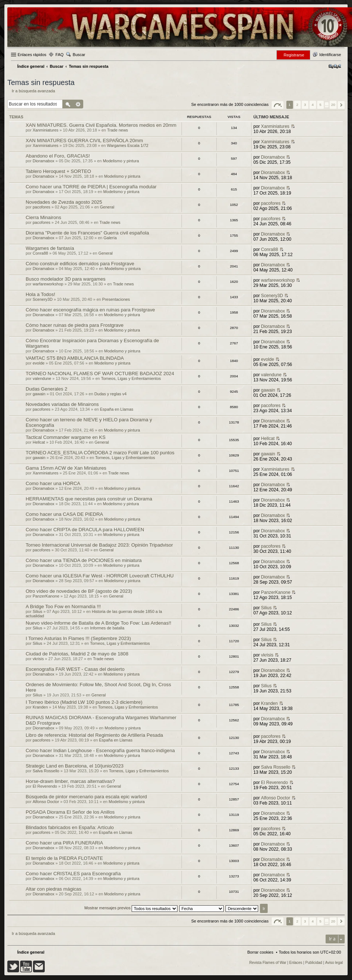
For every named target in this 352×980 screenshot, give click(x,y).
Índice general (31, 952)
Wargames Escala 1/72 (127, 145)
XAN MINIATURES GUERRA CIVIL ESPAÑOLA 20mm (84, 140)
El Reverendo (45, 786)
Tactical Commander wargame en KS (66, 437)
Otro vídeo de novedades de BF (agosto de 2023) (79, 591)
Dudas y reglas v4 (110, 394)
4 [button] (313, 105)
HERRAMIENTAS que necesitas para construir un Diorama (89, 499)
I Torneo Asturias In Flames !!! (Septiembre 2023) (78, 638)
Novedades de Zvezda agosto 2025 (64, 202)
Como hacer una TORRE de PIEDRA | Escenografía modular (91, 187)
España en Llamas (116, 409)
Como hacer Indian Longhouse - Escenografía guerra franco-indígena (100, 750)
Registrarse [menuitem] (294, 55)
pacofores (41, 207)
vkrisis (38, 659)
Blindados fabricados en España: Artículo (70, 827)
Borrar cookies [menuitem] (261, 952)
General (107, 207)
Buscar (79, 55)
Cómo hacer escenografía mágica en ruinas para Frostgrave (90, 310)
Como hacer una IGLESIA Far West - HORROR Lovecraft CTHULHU (100, 576)
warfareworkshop (48, 284)
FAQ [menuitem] (59, 55)
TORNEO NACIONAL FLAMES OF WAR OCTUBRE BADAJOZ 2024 (100, 373)
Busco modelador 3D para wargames (66, 279)
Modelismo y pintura (121, 161)
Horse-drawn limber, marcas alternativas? (70, 781)
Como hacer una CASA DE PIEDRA (64, 514)
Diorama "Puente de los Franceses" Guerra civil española (87, 233)
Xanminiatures (45, 130)
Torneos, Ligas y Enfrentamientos (131, 378)
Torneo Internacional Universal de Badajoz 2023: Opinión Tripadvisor (99, 545)
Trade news (118, 130)
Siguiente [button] (341, 105)
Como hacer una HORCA (53, 483)
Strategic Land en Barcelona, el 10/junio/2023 (75, 766)
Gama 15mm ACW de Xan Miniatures (66, 468)
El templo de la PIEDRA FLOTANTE (64, 858)
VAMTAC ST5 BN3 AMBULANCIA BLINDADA (75, 358)
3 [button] (305, 105)
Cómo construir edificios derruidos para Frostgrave (80, 264)
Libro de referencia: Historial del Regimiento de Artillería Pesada (94, 735)
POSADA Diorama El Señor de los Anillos (70, 812)
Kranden (40, 707)
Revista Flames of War (268, 963)
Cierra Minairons (43, 217)
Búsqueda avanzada (78, 104)
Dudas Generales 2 (47, 389)
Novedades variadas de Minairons (62, 404)
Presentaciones (116, 299)
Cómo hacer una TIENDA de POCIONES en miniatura (84, 560)
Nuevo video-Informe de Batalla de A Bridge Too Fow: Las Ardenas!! (98, 623)
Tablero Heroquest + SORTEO (58, 171)
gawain (39, 394)
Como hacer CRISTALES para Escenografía (73, 874)
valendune (42, 378)
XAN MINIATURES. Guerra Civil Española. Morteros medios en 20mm (101, 125)
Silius (37, 611)
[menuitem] (335, 66)
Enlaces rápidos (32, 55)
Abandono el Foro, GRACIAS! (58, 156)
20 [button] (333, 105)
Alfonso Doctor (46, 802)
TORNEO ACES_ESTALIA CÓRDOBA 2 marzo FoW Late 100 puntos (100, 453)
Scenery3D (43, 299)
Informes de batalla (107, 628)
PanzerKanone (46, 596)
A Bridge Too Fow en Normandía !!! (63, 607)
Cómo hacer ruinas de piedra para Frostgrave (75, 325)
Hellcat (39, 442)
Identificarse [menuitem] (330, 55)
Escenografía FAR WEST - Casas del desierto (75, 669)
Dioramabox (43, 161)
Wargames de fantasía (50, 248)
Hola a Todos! (40, 294)
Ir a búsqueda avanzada (33, 91)
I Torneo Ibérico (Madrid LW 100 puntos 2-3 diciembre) (84, 702)
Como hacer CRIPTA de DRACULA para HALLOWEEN (85, 530)
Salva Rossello (46, 771)
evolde (38, 363)
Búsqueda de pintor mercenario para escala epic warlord (86, 797)
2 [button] (297, 105)
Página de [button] (278, 105)
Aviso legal (334, 963)
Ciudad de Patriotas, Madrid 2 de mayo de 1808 (77, 654)
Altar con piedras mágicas (54, 889)
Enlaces (296, 963)
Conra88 (40, 253)
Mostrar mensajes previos (131, 908)
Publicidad (314, 963)
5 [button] (320, 105)
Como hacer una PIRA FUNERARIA (64, 843)
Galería (110, 238)
